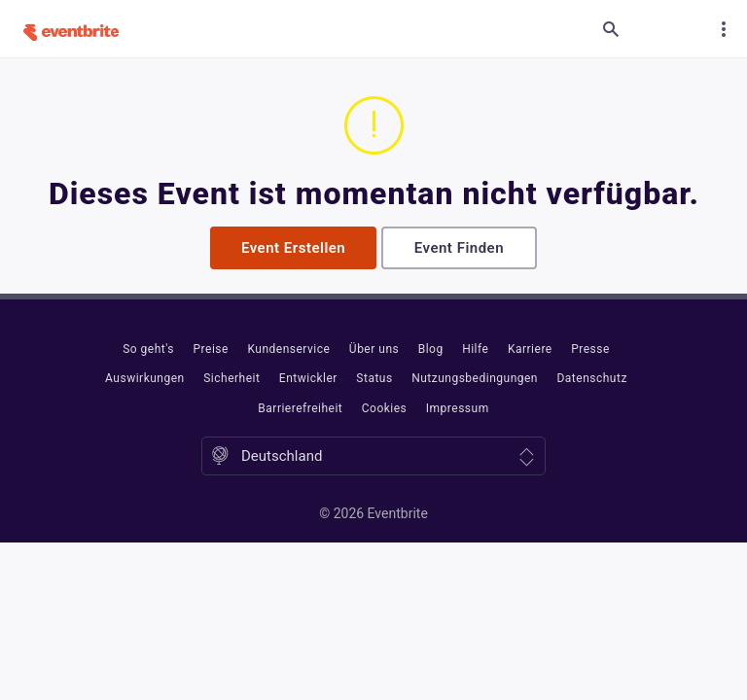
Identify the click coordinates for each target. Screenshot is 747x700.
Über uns (374, 349)
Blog (431, 349)
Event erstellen (293, 248)
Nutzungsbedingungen (475, 378)
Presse (590, 349)
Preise (211, 349)
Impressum (458, 408)
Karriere (530, 349)
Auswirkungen (145, 378)
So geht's (148, 349)
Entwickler (308, 378)
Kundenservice (288, 349)
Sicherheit (231, 378)
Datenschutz (591, 378)
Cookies (385, 408)
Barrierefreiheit (300, 408)
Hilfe (475, 349)
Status (374, 378)
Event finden (459, 248)
